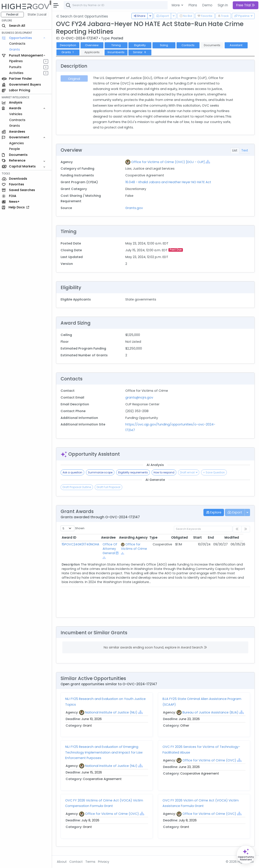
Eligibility (141, 45)
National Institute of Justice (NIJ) (112, 712)
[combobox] (130, 5)
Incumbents (117, 52)
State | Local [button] (38, 14)
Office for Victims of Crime (136, 546)
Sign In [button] (223, 5)
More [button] (176, 5)
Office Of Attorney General (109, 549)
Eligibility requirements (134, 472)
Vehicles (17, 114)
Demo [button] (207, 5)
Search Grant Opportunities (83, 16)
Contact (77, 862)
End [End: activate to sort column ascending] (218, 538)
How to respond (165, 472)
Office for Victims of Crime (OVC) (210, 760)
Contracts (18, 44)
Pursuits (16, 67)
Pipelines (17, 61)
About (63, 862)
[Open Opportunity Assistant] (246, 855)
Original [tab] (75, 79)
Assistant (237, 45)
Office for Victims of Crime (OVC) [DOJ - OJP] (169, 162)
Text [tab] (245, 150)
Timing (117, 45)
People (15, 149)
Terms (91, 862)
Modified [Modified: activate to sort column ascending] (238, 538)
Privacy (104, 862)
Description (69, 45)
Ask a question (73, 472)
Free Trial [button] (246, 5)
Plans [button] (193, 5)
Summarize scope (101, 472)
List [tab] (235, 150)
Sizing (165, 45)
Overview (93, 45)
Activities (17, 73)
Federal (13, 14)
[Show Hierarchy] (208, 162)
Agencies (17, 143)
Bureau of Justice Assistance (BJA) (211, 712)
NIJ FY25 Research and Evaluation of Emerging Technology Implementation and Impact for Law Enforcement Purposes (105, 752)
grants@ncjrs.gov (140, 397)
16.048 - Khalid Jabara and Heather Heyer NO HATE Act (169, 182)
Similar (141, 52)
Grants (15, 49)
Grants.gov (135, 208)
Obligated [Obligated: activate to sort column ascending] (186, 538)
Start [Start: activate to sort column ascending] (204, 538)
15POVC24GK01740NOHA (81, 544)
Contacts (189, 45)
